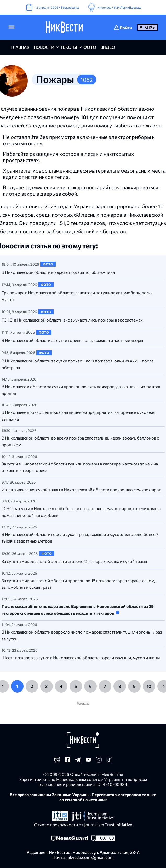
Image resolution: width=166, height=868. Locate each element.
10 (149, 686)
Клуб (150, 27)
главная (20, 47)
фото (90, 47)
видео (108, 47)
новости (44, 47)
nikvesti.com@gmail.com (90, 857)
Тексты (69, 47)
